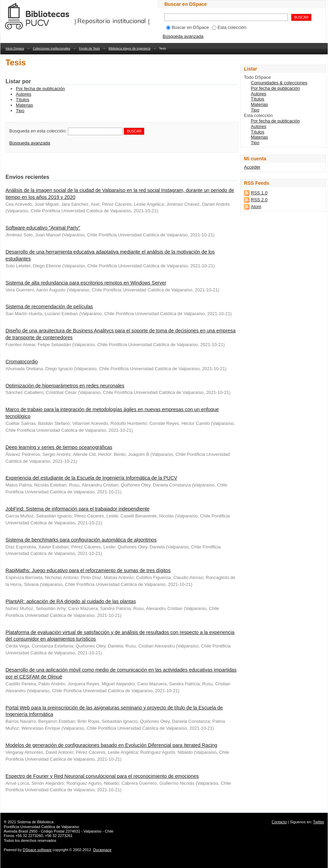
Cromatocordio (22, 362)
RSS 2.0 (259, 200)
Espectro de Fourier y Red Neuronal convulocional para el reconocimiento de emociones (102, 776)
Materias (24, 105)
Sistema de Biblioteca (35, 822)
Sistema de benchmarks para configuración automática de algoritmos (81, 540)
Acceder (252, 167)
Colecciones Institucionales (52, 49)
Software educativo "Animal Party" (43, 228)
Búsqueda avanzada (183, 36)
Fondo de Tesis (89, 49)
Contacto (279, 822)
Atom (256, 207)
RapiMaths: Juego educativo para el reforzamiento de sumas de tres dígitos (88, 570)
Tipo (20, 111)
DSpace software (37, 850)
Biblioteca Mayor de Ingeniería (130, 49)
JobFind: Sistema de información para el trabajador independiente (78, 509)
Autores (24, 94)
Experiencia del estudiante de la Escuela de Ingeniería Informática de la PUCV (91, 478)
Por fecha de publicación (40, 89)
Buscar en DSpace (187, 27)
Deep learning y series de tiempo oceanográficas (59, 447)
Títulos (23, 100)
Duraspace (102, 850)
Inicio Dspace (15, 49)
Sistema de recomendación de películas (49, 307)
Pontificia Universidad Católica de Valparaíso (42, 827)
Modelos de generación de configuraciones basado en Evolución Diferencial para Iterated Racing (111, 745)
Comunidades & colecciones (279, 83)
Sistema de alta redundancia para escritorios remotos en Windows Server (86, 283)
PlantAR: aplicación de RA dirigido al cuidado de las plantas (71, 601)
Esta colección (229, 27)
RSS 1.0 (259, 193)
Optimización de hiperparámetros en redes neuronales (65, 386)
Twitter (319, 822)
